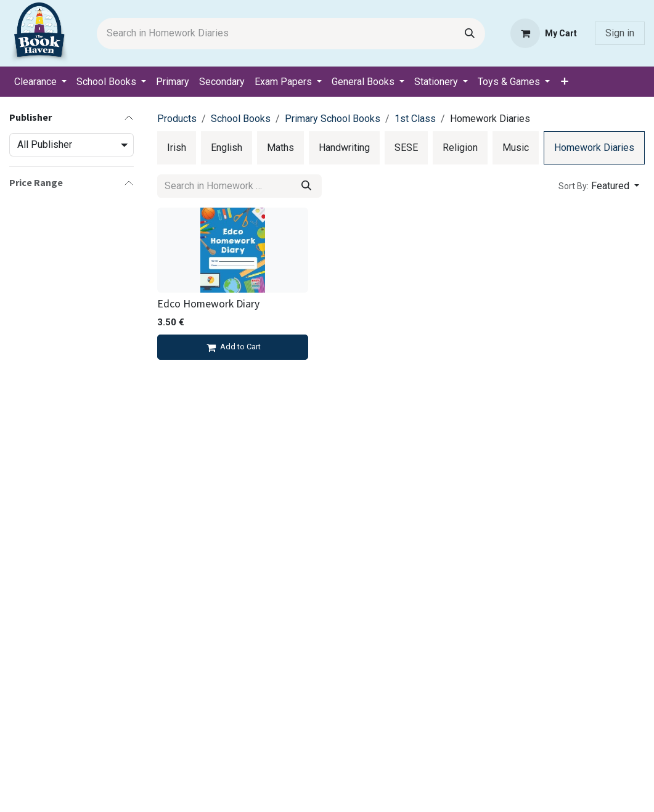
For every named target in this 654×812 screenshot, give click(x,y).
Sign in (620, 33)
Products (177, 119)
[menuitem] (40, 82)
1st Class (415, 119)
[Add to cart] (233, 347)
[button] (599, 186)
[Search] (470, 34)
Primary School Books (333, 119)
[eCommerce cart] (544, 33)
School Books (241, 119)
